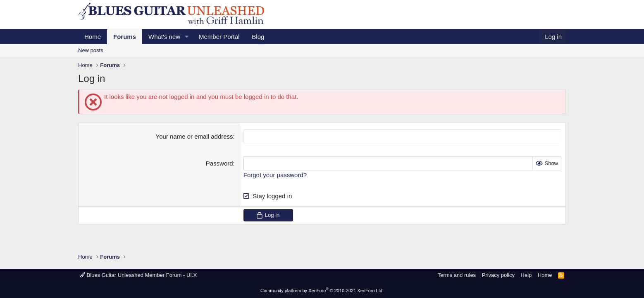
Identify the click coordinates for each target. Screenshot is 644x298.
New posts (91, 50)
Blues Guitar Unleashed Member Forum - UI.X (138, 275)
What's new (164, 37)
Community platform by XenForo (322, 291)
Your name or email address (194, 136)
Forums (125, 37)
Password (219, 163)
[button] (187, 37)
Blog (258, 37)
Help (526, 275)
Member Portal (219, 37)
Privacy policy (498, 275)
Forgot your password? (275, 175)
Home (93, 37)
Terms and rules (457, 275)
